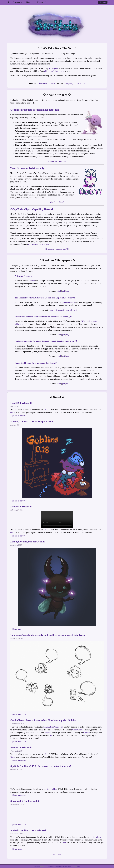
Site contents (37, 866)
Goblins (87, 733)
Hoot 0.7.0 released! (21, 747)
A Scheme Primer (24, 276)
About (28, 2)
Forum (42, 2)
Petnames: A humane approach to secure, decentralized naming (43, 317)
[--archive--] (57, 854)
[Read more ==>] (19, 416)
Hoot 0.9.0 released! (21, 403)
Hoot (47, 410)
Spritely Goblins (68, 302)
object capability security (55, 71)
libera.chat (81, 83)
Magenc (48, 733)
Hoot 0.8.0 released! (21, 507)
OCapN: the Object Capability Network (32, 209)
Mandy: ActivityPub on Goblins (28, 542)
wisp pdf (69, 310)
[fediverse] (43, 83)
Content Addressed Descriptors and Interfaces (36, 363)
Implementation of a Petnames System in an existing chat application (46, 341)
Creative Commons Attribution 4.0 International (59, 866)
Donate (103, 2)
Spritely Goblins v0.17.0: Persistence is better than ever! (41, 766)
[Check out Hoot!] (57, 202)
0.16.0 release (96, 837)
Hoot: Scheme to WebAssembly (27, 168)
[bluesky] (52, 83)
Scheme (32, 281)
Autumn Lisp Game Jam (53, 727)
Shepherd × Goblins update (25, 801)
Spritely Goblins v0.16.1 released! (29, 830)
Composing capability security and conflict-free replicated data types (48, 635)
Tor (51, 735)
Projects (16, 2)
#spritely (70, 83)
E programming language (39, 244)
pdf (64, 291)
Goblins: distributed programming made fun (35, 110)
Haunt (78, 866)
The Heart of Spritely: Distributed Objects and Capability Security (45, 298)
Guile (13, 412)
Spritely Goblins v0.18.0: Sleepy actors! (32, 422)
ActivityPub (53, 68)
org (68, 291)
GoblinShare (77, 730)
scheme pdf (59, 310)
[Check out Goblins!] (57, 161)
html (59, 291)
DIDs (83, 321)
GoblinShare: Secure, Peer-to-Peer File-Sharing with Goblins (43, 720)
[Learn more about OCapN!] (57, 249)
